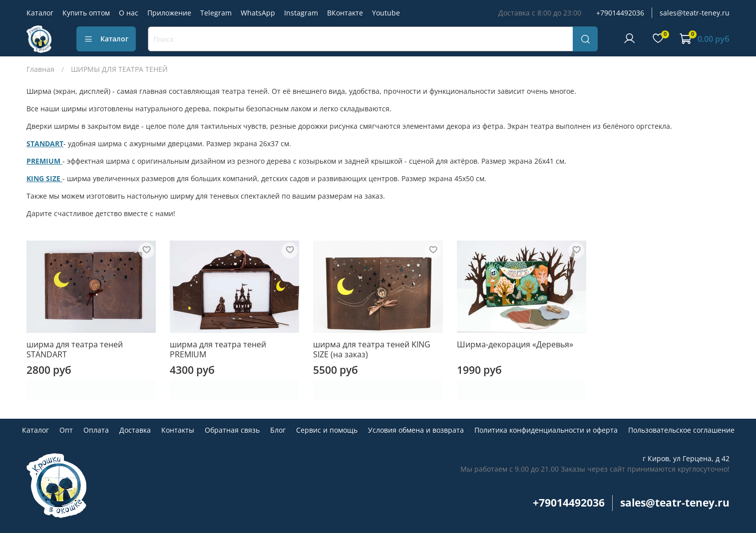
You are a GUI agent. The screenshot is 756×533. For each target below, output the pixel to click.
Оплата (96, 430)
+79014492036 (620, 13)
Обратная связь (232, 430)
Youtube (386, 13)
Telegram (216, 13)
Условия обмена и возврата (416, 430)
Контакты (178, 430)
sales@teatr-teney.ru (695, 13)
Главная (40, 69)
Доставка (135, 430)
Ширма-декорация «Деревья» (515, 344)
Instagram (301, 13)
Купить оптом (86, 13)
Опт (66, 430)
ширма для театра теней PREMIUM (218, 349)
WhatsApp (258, 13)
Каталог (40, 13)
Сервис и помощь (327, 430)
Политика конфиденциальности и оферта (546, 430)
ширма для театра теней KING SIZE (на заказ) (372, 349)
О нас (129, 13)
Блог (278, 430)
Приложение (169, 13)
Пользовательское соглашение (681, 430)
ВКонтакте (345, 13)
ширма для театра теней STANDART (75, 349)
